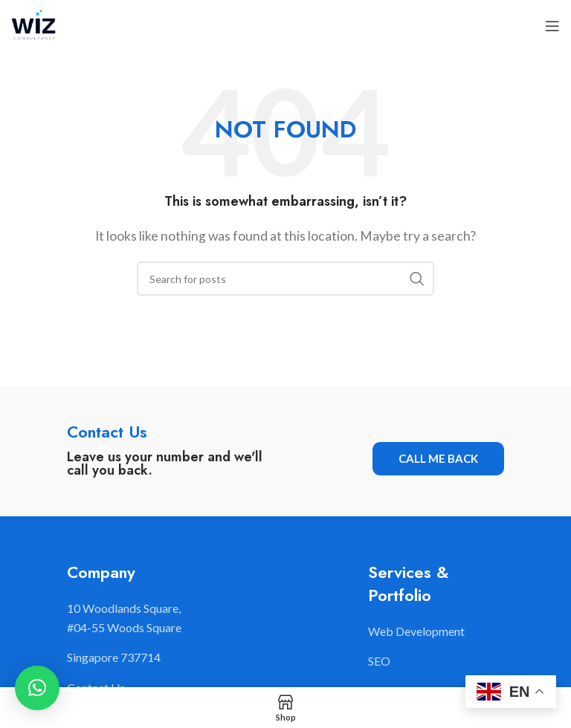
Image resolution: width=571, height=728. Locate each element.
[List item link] (436, 631)
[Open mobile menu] (552, 26)
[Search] (285, 279)
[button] (37, 688)
